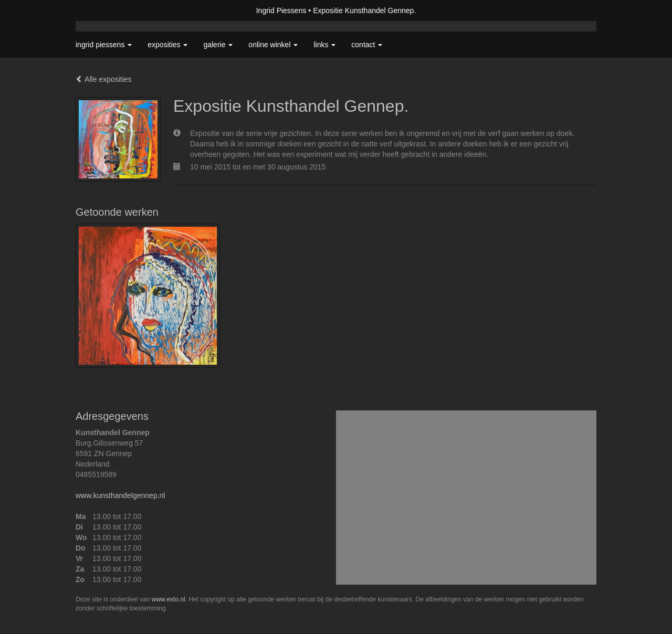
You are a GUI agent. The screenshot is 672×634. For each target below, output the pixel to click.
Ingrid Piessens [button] (104, 45)
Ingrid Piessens (281, 10)
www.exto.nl (169, 599)
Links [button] (324, 45)
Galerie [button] (218, 45)
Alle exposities (104, 79)
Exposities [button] (167, 45)
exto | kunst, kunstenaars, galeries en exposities (105, 10)
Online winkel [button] (273, 45)
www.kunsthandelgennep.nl (120, 495)
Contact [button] (367, 45)
